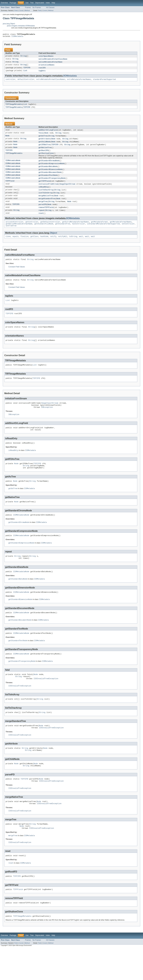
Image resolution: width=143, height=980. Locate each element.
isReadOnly (44, 192)
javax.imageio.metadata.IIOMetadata (21, 26)
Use (27, 3)
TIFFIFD (27, 69)
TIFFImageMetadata (14, 106)
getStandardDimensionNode (50, 174)
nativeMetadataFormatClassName (53, 60)
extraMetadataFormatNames (79, 81)
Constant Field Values (17, 275)
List (25, 72)
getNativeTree (45, 151)
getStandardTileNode (44, 231)
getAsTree (43, 138)
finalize (25, 244)
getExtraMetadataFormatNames (76, 229)
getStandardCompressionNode (51, 168)
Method (27, 10)
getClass (34, 244)
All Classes (50, 8)
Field (16, 10)
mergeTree (43, 207)
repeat (42, 217)
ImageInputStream (67, 189)
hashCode (44, 244)
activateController (15, 229)
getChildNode (44, 145)
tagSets (42, 72)
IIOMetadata (17, 37)
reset (41, 220)
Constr (21, 10)
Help (53, 3)
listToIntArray (46, 198)
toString (73, 244)
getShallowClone (46, 157)
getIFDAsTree (44, 148)
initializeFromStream (48, 189)
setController (128, 231)
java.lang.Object (9, 24)
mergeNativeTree (46, 201)
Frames (28, 8)
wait (81, 244)
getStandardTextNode (48, 180)
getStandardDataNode (48, 171)
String (23, 57)
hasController (78, 231)
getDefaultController (50, 229)
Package (13, 3)
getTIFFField (44, 186)
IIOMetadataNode (13, 164)
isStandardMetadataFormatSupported (103, 231)
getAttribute (44, 142)
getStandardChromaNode (49, 164)
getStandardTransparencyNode (52, 183)
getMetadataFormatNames (121, 229)
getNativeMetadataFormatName (19, 231)
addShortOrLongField (48, 132)
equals (16, 244)
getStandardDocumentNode (50, 177)
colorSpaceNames (46, 57)
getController (32, 229)
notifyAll (63, 244)
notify (53, 244)
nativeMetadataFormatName (50, 63)
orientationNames (47, 66)
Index (48, 3)
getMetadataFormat (99, 229)
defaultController (26, 81)
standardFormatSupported (104, 81)
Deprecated (40, 3)
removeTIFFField (46, 213)
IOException (47, 419)
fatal (41, 135)
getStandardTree (63, 231)
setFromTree (11, 233)
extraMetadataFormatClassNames (51, 81)
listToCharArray (46, 195)
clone (8, 244)
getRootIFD (44, 154)
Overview (4, 3)
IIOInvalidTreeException (46, 700)
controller (11, 81)
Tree (32, 3)
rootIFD (42, 69)
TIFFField (10, 186)
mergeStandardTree (47, 204)
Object (53, 240)
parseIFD (43, 210)
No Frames (37, 8)
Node (47, 135)
